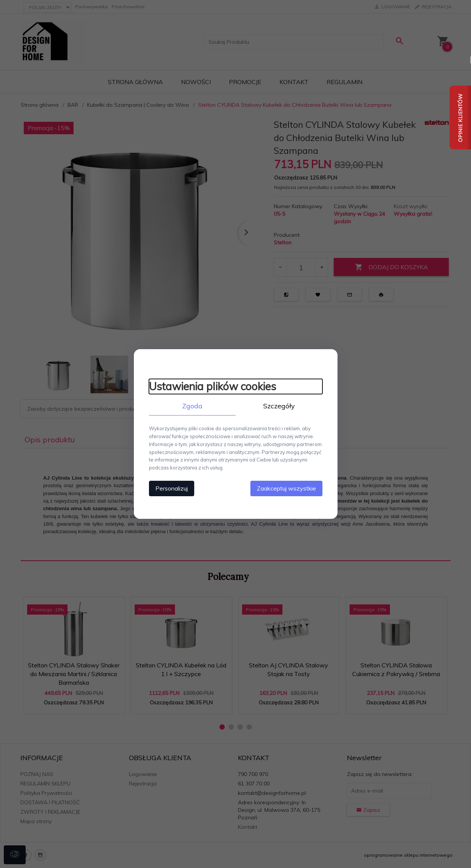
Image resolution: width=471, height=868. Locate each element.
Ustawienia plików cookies (212, 386)
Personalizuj (172, 488)
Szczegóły (279, 406)
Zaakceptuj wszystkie (286, 488)
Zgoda (192, 406)
